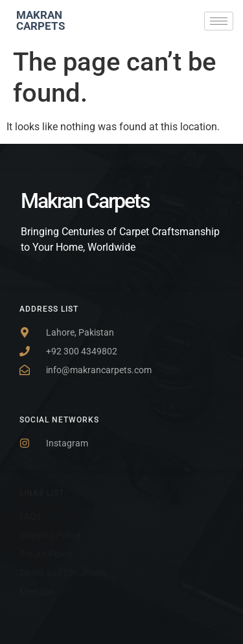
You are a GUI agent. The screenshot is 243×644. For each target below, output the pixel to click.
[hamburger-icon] (219, 21)
